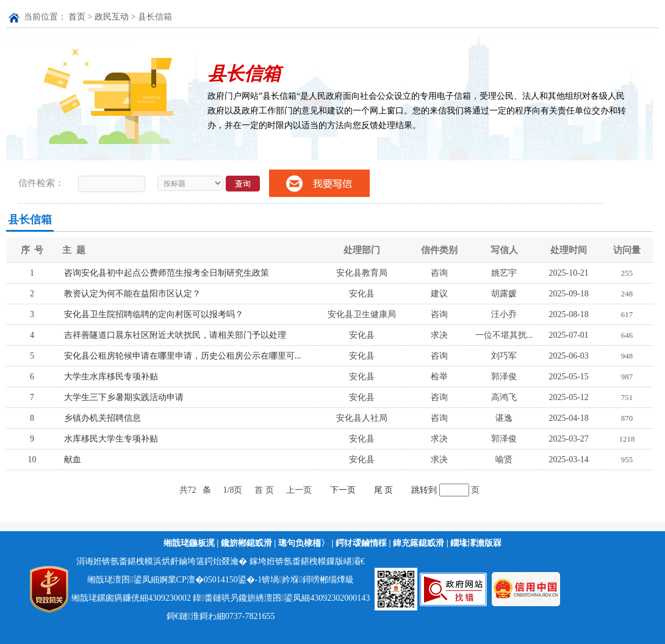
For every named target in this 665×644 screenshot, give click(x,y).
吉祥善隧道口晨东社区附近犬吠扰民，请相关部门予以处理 (175, 335)
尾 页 (384, 490)
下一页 (343, 490)
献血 (73, 460)
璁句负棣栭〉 (304, 543)
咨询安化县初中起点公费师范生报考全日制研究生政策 (167, 273)
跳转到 (425, 490)
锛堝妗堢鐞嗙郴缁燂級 (307, 580)
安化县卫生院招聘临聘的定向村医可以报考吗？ (154, 314)
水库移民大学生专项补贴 (111, 439)
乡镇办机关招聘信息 (102, 418)
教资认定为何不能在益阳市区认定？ (132, 294)
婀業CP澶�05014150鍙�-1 (211, 580)
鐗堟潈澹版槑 (476, 543)
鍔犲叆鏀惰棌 (361, 543)
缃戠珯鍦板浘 (189, 543)
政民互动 (112, 17)
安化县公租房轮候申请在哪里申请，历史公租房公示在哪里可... (183, 356)
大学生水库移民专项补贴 (111, 377)
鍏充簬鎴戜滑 (419, 543)
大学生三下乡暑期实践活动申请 (124, 397)
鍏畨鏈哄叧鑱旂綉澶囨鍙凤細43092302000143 (281, 598)
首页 (77, 17)
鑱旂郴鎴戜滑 (246, 543)
